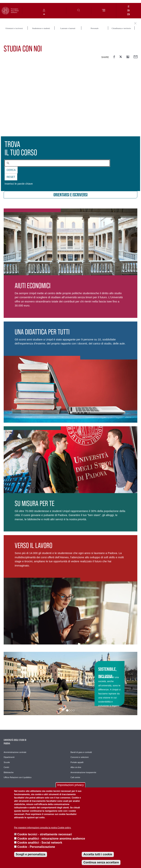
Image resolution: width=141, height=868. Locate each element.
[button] (14, 683)
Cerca (11, 170)
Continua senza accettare (101, 862)
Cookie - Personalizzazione (36, 847)
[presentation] (70, 101)
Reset (11, 177)
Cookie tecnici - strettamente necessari (45, 834)
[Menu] (104, 11)
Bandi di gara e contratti (81, 752)
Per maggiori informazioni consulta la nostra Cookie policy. (43, 828)
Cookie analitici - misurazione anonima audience (51, 839)
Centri (6, 767)
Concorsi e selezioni (79, 757)
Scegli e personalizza (31, 854)
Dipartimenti (9, 757)
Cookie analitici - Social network (40, 843)
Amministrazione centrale (15, 752)
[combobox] (57, 163)
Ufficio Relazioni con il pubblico (18, 777)
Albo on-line (76, 767)
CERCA (11, 170)
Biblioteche (9, 772)
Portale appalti (77, 762)
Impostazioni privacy (71, 785)
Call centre (75, 777)
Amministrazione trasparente (83, 772)
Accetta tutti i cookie (98, 854)
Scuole (7, 762)
